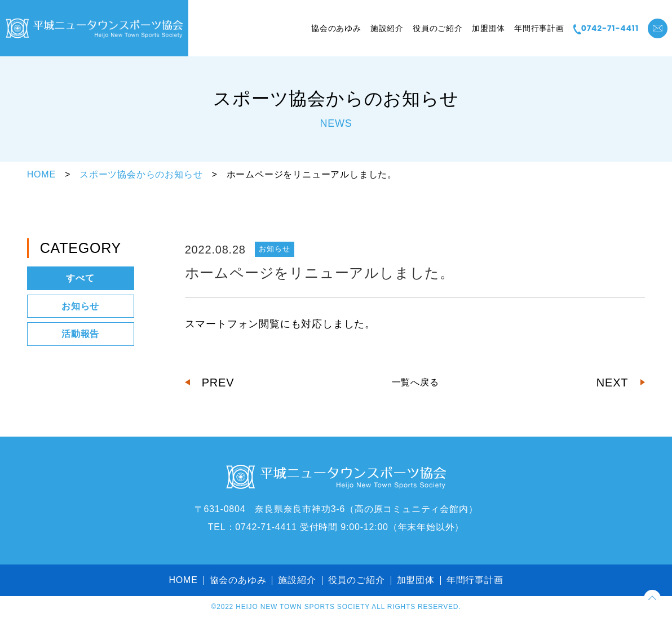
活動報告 (80, 334)
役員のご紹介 (438, 28)
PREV (218, 383)
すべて (80, 278)
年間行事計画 (539, 28)
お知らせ (80, 306)
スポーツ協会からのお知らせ (141, 174)
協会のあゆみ (336, 28)
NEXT (613, 383)
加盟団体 (488, 28)
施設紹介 (387, 28)
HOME (41, 174)
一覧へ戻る (415, 382)
